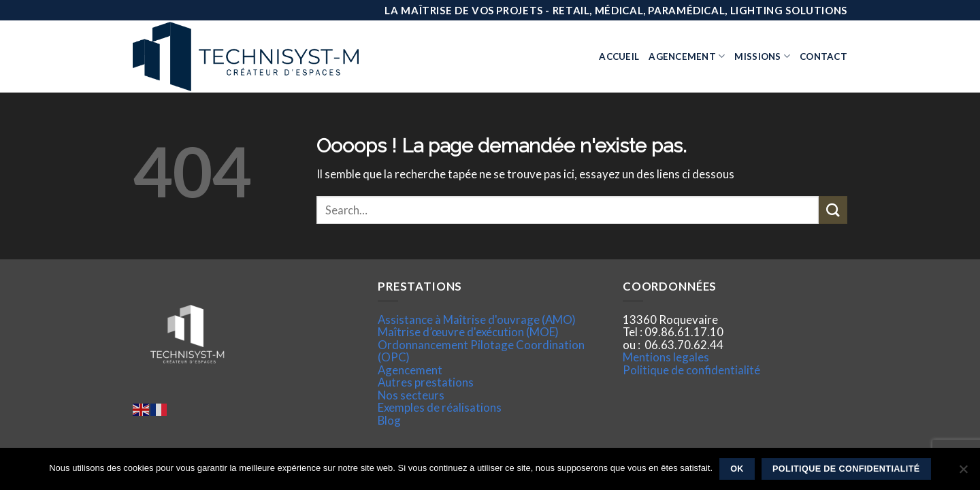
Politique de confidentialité (691, 370)
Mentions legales (666, 357)
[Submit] (833, 210)
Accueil (619, 56)
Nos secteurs (411, 395)
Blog (389, 420)
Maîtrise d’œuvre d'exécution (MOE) (468, 332)
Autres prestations (426, 382)
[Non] (963, 473)
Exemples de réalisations (440, 407)
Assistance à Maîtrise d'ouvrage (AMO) (477, 320)
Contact (823, 56)
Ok (737, 469)
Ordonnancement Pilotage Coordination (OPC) (481, 351)
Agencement (687, 56)
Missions (762, 56)
